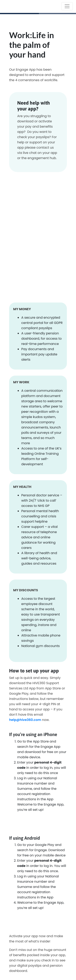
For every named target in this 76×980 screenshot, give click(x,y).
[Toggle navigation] (67, 6)
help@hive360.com (25, 720)
